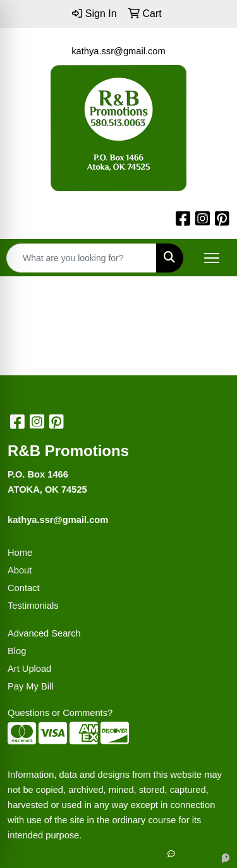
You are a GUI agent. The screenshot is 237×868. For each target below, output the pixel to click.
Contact (24, 588)
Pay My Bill (30, 686)
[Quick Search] (82, 258)
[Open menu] (212, 258)
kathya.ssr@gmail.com (118, 51)
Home (20, 553)
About (20, 570)
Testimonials (33, 606)
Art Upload (29, 669)
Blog (17, 651)
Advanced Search (44, 633)
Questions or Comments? (60, 713)
